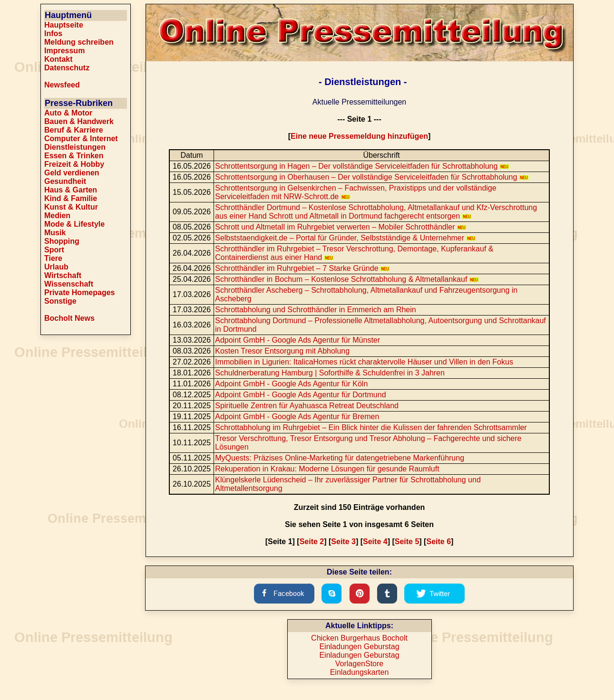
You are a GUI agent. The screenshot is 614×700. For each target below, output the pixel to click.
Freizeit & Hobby (74, 164)
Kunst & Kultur (71, 207)
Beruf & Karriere (74, 130)
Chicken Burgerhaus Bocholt (359, 638)
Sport (54, 250)
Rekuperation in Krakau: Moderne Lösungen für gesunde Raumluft (327, 469)
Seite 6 (439, 542)
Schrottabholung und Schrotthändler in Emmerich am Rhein (315, 310)
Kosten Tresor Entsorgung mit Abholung (282, 351)
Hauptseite (64, 25)
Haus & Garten (71, 190)
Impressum (64, 51)
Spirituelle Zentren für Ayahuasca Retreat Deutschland (307, 406)
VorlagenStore (359, 664)
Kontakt (58, 59)
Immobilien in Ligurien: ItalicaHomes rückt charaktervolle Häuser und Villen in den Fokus (364, 362)
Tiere (53, 258)
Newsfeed (62, 85)
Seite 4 (375, 542)
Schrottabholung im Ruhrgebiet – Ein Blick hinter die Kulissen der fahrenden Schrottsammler (371, 427)
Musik (55, 233)
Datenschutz (67, 68)
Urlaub (56, 267)
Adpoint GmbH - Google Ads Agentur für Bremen (297, 417)
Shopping (62, 241)
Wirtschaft (63, 275)
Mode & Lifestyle (74, 224)
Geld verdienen (72, 173)
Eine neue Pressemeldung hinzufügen (359, 136)
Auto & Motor (68, 113)
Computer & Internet (81, 139)
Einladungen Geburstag (359, 647)
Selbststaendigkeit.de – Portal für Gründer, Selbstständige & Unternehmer (345, 238)
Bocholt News (69, 318)
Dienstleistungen (75, 147)
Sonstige (60, 301)
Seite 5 (407, 542)
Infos (53, 34)
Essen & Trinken (74, 156)
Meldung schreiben (79, 42)
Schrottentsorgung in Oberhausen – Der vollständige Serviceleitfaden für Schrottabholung (372, 177)
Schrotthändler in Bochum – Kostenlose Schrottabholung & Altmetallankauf (347, 279)
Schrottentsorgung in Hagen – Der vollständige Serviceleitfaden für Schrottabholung (362, 166)
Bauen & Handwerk (79, 121)
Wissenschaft (69, 284)
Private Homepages (80, 292)
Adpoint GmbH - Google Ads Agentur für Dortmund (300, 395)
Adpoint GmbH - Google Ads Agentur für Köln (291, 384)
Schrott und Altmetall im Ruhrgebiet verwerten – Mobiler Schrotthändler (341, 227)
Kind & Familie (71, 198)
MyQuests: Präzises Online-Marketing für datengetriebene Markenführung (340, 458)
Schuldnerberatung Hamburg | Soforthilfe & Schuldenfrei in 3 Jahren (330, 373)
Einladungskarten (360, 672)
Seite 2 (312, 542)
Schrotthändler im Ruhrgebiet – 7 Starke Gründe (302, 268)
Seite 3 (343, 542)
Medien (57, 216)
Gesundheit (65, 181)
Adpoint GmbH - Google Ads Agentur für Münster (297, 340)
